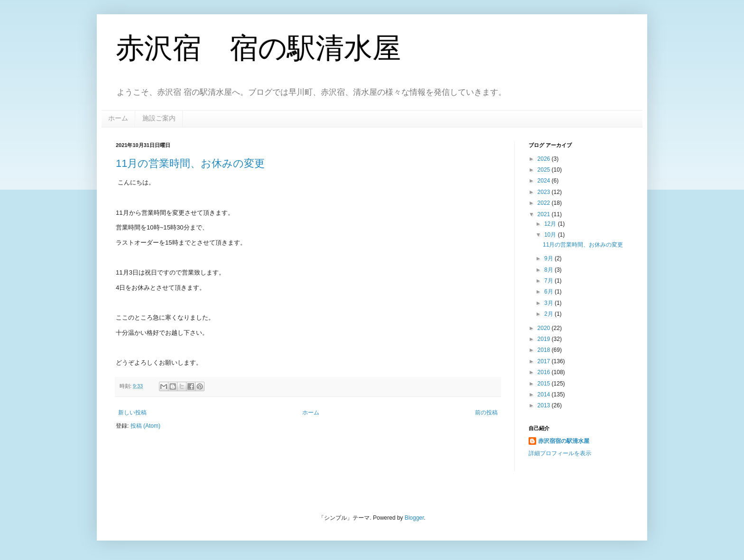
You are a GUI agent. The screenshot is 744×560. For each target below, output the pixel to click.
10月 (551, 235)
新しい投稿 (132, 413)
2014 (545, 395)
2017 (545, 361)
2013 (545, 405)
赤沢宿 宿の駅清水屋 (258, 48)
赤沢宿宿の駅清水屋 (564, 441)
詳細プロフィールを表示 (560, 453)
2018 (545, 350)
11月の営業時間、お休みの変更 (190, 163)
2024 (545, 181)
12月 (551, 224)
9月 (549, 258)
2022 (545, 203)
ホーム (118, 118)
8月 (549, 270)
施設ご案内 (159, 118)
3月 (549, 303)
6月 (549, 292)
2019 (545, 339)
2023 (545, 192)
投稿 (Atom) (145, 426)
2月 (549, 314)
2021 (545, 214)
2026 (545, 159)
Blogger (414, 518)
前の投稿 (486, 413)
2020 (545, 328)
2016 (545, 372)
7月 (549, 281)
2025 (545, 170)
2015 (545, 384)
